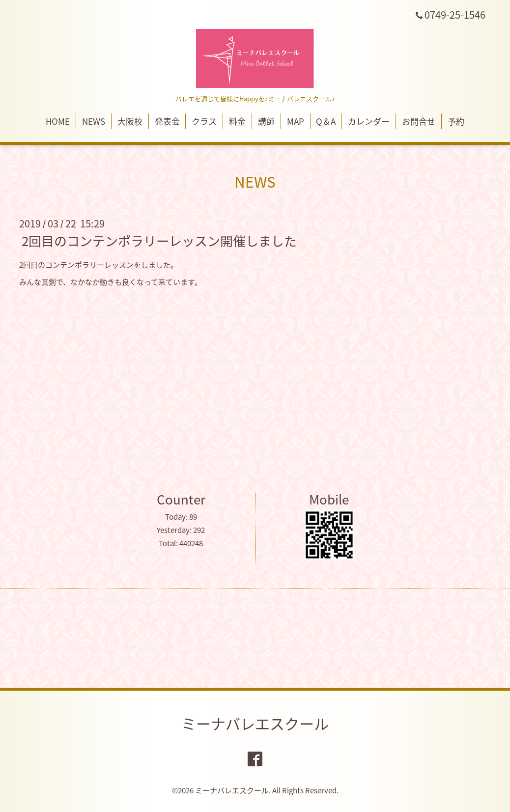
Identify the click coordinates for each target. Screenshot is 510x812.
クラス (204, 121)
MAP (296, 121)
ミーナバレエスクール (255, 723)
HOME (58, 121)
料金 (237, 121)
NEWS (94, 121)
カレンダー (369, 121)
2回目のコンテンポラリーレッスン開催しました (159, 241)
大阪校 (130, 121)
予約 (456, 121)
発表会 (167, 121)
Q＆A (326, 121)
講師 (266, 121)
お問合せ (419, 121)
